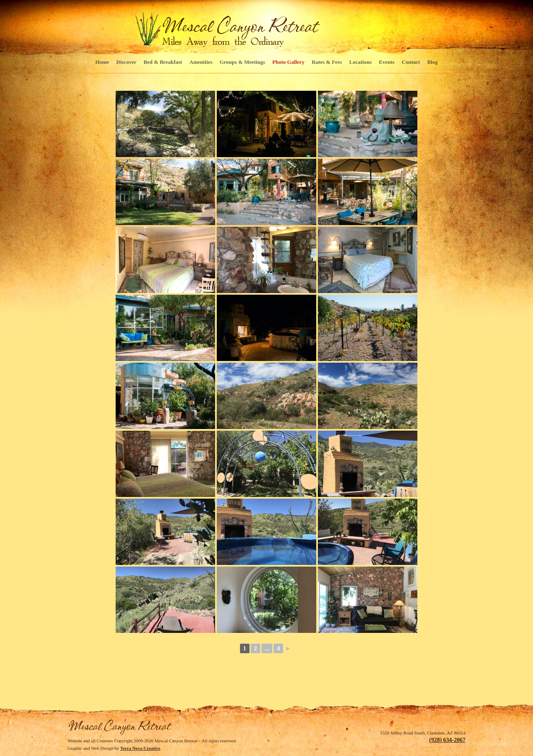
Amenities (201, 62)
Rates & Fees (327, 62)
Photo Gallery (288, 62)
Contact (411, 62)
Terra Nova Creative (140, 748)
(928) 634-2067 (448, 740)
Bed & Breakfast (163, 62)
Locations (361, 62)
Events (387, 62)
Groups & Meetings (242, 62)
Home (102, 62)
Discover (126, 62)
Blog (432, 62)
